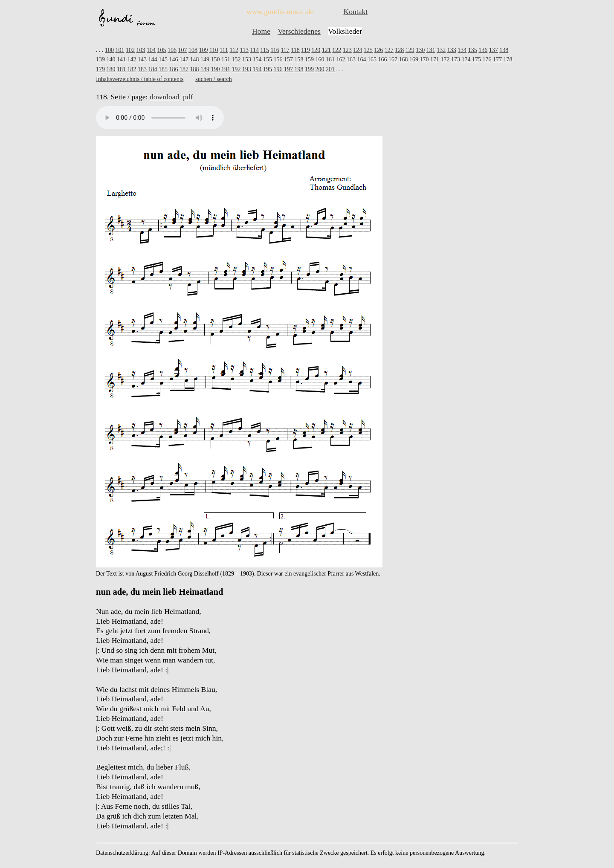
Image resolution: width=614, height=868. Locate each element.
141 (121, 59)
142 (132, 59)
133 (452, 50)
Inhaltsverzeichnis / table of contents (140, 79)
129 (410, 50)
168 (404, 59)
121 (326, 50)
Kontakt (355, 12)
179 (100, 69)
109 (204, 50)
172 (445, 59)
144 (153, 59)
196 (278, 69)
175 (476, 59)
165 (372, 59)
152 (236, 59)
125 (368, 50)
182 (132, 69)
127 (389, 50)
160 (320, 59)
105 (162, 50)
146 (174, 59)
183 (142, 69)
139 (100, 59)
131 (431, 50)
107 (183, 50)
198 (299, 69)
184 (153, 69)
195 (268, 69)
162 (341, 59)
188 (195, 69)
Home (261, 31)
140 (111, 59)
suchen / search (214, 79)
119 (305, 50)
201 (330, 69)
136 (483, 50)
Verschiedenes (299, 31)
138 (504, 50)
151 (226, 59)
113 (244, 50)
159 (309, 59)
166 (383, 59)
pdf (188, 97)
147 (184, 59)
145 (163, 59)
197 (288, 69)
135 (473, 50)
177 (497, 59)
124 (358, 50)
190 (216, 69)
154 (257, 59)
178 (508, 59)
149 (205, 59)
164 (362, 59)
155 (268, 59)
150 (216, 59)
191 (226, 69)
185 (163, 69)
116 (275, 50)
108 (193, 50)
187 (184, 69)
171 (435, 59)
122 (337, 50)
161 (330, 59)
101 (120, 50)
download (164, 97)
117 (285, 50)
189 (205, 69)
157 (288, 59)
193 (247, 69)
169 (414, 59)
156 (278, 59)
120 (316, 50)
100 (109, 50)
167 (393, 59)
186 (174, 69)
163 (351, 59)
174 (466, 59)
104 (151, 50)
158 (299, 59)
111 (224, 50)
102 (130, 50)
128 (399, 50)
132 (441, 50)
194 (257, 69)
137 (494, 50)
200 (320, 69)
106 (172, 50)
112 (234, 50)
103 (141, 50)
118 (295, 50)
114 (254, 50)
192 (236, 69)
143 (142, 59)
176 (487, 59)
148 (195, 59)
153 (247, 59)
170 (424, 59)
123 (347, 50)
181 (121, 69)
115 (264, 50)
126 (378, 50)
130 (420, 50)
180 (111, 69)
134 (462, 50)
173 (456, 59)
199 (309, 69)
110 (214, 50)
